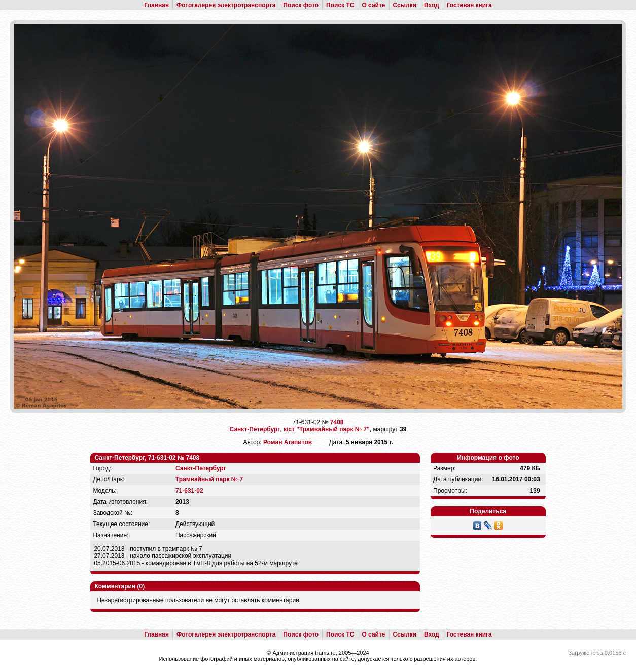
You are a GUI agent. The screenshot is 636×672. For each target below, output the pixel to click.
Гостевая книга (469, 5)
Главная (156, 5)
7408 (337, 422)
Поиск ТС (340, 5)
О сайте (373, 5)
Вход (432, 5)
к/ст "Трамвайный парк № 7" (327, 429)
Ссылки (405, 5)
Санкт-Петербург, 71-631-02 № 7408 (147, 458)
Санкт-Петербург (255, 429)
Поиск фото (301, 5)
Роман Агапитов (288, 442)
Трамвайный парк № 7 (209, 479)
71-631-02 (189, 491)
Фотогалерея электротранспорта (226, 5)
